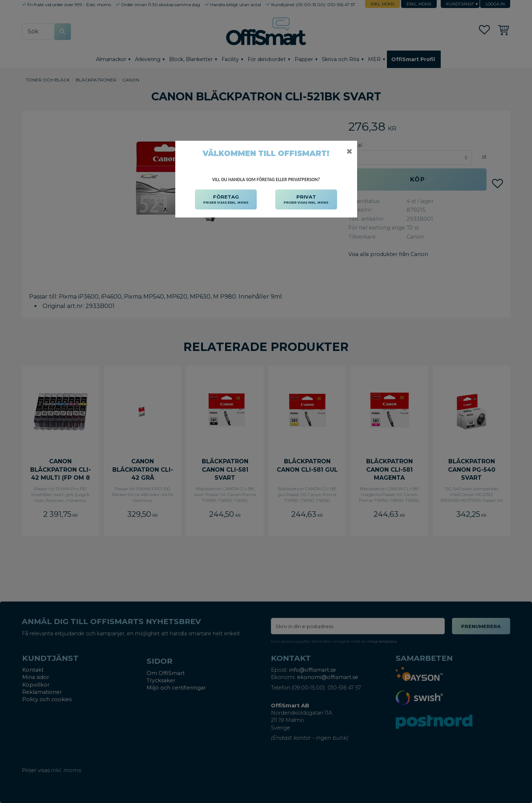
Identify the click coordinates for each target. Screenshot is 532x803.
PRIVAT (306, 200)
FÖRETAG (226, 200)
